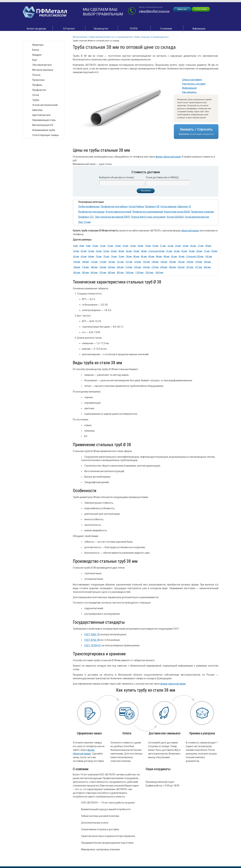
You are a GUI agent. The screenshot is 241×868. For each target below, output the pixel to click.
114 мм (103, 262)
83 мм (144, 256)
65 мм (84, 256)
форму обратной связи (168, 157)
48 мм (144, 251)
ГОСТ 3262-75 (92, 634)
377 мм (198, 267)
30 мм (76, 251)
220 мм (138, 267)
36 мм (114, 251)
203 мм (120, 267)
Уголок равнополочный (118, 212)
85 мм (151, 256)
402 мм (207, 267)
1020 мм (129, 272)
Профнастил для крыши (91, 212)
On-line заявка (201, 9)
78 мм (129, 256)
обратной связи (190, 231)
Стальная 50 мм (156, 251)
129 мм (138, 262)
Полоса (36, 75)
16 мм (133, 246)
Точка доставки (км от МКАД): (162, 177)
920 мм (120, 272)
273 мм (155, 267)
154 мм (190, 262)
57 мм (207, 251)
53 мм (184, 251)
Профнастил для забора (114, 207)
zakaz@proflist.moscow (154, 11)
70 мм (99, 256)
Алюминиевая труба (44, 130)
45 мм (136, 251)
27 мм (201, 246)
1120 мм (139, 272)
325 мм (181, 267)
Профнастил (39, 90)
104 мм (77, 262)
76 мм (121, 256)
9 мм (88, 246)
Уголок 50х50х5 (175, 217)
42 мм (129, 251)
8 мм (82, 246)
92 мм (174, 256)
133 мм (146, 262)
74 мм (114, 256)
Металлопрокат (80, 37)
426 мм (77, 272)
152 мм (181, 262)
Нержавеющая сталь (44, 120)
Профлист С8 (152, 207)
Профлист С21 (86, 217)
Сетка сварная (168, 207)
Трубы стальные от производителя (151, 37)
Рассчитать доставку (194, 84)
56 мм (199, 251)
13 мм (110, 246)
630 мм (94, 272)
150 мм (172, 262)
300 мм (172, 267)
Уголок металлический (45, 105)
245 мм (146, 267)
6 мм (75, 246)
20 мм (155, 246)
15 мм (125, 246)
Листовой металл (42, 65)
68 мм (91, 256)
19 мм (148, 246)
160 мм (207, 262)
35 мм (106, 251)
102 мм (209, 256)
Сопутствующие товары (46, 135)
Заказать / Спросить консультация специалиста (196, 131)
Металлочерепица (43, 70)
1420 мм (159, 272)
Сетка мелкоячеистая (197, 217)
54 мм (192, 251)
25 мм (186, 246)
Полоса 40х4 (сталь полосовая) (148, 217)
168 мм (77, 267)
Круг (35, 60)
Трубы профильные (89, 207)
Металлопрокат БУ (43, 125)
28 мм (208, 246)
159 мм (198, 262)
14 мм (118, 246)
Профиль (37, 85)
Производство (101, 29)
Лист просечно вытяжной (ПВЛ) (112, 217)
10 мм (95, 246)
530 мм (85, 272)
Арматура (38, 45)
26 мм (193, 246)
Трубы (36, 100)
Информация (199, 29)
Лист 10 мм (84, 222)
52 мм (177, 251)
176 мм (85, 267)
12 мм (103, 246)
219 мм (129, 267)
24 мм (178, 246)
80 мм (136, 256)
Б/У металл (69, 29)
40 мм (121, 251)
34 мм (99, 251)
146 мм (164, 262)
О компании (166, 29)
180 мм (94, 267)
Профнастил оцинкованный (148, 212)
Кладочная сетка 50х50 (177, 212)
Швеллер (37, 110)
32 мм (84, 251)
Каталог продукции (36, 29)
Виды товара (33, 38)
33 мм (91, 251)
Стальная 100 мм (195, 256)
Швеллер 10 (184, 207)
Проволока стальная (202, 212)
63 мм (76, 256)
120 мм (111, 262)
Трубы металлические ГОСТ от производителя (111, 37)
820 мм (111, 272)
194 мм (103, 267)
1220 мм (149, 272)
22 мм (170, 246)
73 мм (106, 256)
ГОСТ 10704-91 (93, 645)
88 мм (159, 256)
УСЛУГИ (134, 29)
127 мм (129, 262)
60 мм (214, 251)
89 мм (166, 256)
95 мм (182, 256)
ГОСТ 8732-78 (92, 640)
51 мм (169, 251)
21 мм (163, 246)
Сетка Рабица (136, 207)
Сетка (36, 95)
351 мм (190, 267)
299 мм (164, 267)
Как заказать (189, 92)
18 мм (140, 246)
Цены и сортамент (192, 80)
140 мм (155, 262)
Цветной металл (41, 115)
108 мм (85, 262)
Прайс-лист (182, 9)
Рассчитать (146, 191)
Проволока (38, 80)
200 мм (111, 267)
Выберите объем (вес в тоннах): (117, 177)
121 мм (120, 262)
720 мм (103, 272)
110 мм (94, 262)
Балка (36, 50)
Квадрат (37, 55)
